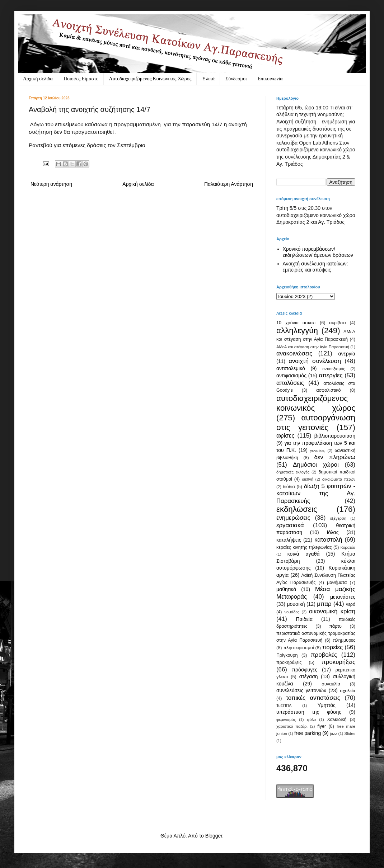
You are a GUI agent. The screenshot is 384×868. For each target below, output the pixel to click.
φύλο (311, 720)
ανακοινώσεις (294, 353)
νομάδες (292, 612)
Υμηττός (327, 705)
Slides (350, 733)
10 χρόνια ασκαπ (296, 323)
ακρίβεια (337, 323)
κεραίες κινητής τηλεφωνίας (304, 547)
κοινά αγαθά (304, 554)
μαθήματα (337, 582)
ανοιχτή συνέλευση (315, 361)
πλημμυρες (344, 640)
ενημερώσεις (293, 518)
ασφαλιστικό (328, 390)
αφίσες (285, 436)
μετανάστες (343, 597)
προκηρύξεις (289, 662)
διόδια (289, 487)
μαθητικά (286, 589)
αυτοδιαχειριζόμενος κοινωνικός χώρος (316, 403)
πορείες (333, 647)
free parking (308, 733)
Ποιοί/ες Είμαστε (81, 79)
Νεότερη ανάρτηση (51, 184)
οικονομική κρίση (332, 611)
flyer (322, 726)
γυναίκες (318, 450)
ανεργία (347, 354)
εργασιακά (290, 525)
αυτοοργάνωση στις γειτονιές (316, 423)
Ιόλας (333, 532)
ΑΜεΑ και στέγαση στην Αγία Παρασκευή (313, 347)
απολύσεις (290, 383)
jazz (333, 733)
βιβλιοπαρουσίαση (335, 436)
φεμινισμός (286, 720)
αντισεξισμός (334, 369)
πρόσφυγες (305, 670)
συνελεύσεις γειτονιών (301, 690)
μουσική (296, 604)
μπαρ (324, 604)
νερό (351, 604)
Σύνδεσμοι (236, 79)
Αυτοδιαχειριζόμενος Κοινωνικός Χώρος (150, 79)
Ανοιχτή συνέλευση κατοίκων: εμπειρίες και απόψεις (315, 267)
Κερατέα (348, 547)
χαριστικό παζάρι (292, 726)
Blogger (214, 836)
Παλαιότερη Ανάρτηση (229, 184)
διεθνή (308, 479)
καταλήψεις (289, 540)
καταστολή (328, 540)
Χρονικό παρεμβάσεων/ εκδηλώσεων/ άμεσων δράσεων (318, 252)
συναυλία (331, 684)
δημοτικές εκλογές (293, 472)
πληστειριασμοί (298, 648)
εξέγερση (338, 518)
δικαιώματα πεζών (339, 479)
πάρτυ (335, 626)
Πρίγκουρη (287, 655)
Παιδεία (304, 619)
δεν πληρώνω (335, 457)
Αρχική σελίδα (38, 79)
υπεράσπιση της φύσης (309, 712)
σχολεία (348, 691)
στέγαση (309, 676)
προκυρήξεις (338, 662)
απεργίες (331, 375)
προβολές (324, 655)
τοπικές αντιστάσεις (313, 698)
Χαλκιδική (337, 720)
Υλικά (208, 79)
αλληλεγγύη (297, 331)
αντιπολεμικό (291, 368)
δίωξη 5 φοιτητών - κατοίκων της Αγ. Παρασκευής (316, 494)
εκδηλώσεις (297, 509)
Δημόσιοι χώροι (316, 465)
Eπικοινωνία (270, 79)
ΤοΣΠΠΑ (284, 706)
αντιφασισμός (291, 376)
